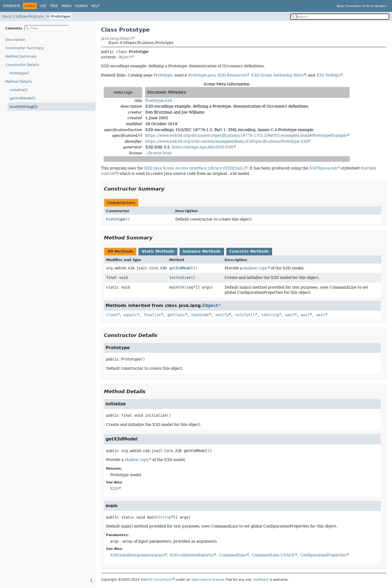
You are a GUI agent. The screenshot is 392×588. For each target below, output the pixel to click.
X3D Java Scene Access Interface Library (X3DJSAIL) (195, 168)
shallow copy (255, 268)
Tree (54, 6)
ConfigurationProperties (323, 555)
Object (125, 57)
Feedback (261, 580)
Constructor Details (22, 65)
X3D (114, 489)
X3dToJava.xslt (323, 168)
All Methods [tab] (120, 251)
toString (270, 315)
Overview (11, 6)
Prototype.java (202, 75)
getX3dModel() (23, 98)
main (174, 287)
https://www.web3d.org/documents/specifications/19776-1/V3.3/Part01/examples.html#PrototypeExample (246, 135)
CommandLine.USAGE (273, 555)
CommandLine (233, 555)
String (187, 287)
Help (95, 6)
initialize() (19, 90)
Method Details (19, 81)
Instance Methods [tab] (202, 251)
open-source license (207, 580)
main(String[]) (22, 107)
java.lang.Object (116, 38)
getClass (176, 315)
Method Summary (21, 56)
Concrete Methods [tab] (249, 251)
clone (111, 315)
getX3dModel (181, 268)
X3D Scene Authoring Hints (277, 75)
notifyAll (245, 315)
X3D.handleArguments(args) (137, 555)
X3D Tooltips (328, 75)
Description (17, 40)
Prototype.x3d (159, 101)
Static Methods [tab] (158, 251)
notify (222, 315)
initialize (180, 278)
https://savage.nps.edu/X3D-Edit (202, 147)
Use (43, 6)
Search (81, 6)
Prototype (61, 16)
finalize (152, 315)
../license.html (158, 153)
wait (290, 315)
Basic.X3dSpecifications (23, 16)
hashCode (200, 315)
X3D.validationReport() (192, 555)
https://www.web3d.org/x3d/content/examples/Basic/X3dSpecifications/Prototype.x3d (227, 141)
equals (130, 315)
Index (66, 6)
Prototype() (20, 73)
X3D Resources (232, 75)
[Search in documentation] (340, 17)
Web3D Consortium (156, 580)
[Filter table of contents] (47, 28)
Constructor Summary (25, 48)
